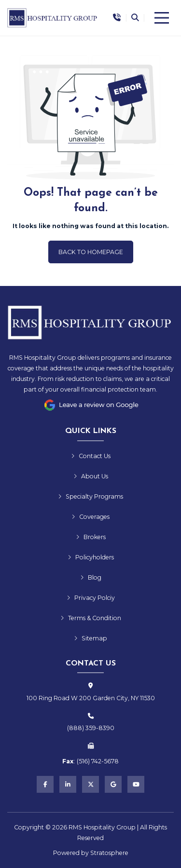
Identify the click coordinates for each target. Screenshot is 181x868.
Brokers (91, 537)
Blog (91, 577)
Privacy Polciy (91, 598)
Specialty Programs (90, 496)
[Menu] (162, 18)
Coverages (90, 517)
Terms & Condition (91, 618)
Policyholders (91, 557)
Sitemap (90, 638)
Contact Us (91, 456)
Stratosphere (109, 853)
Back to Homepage (91, 252)
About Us (91, 476)
